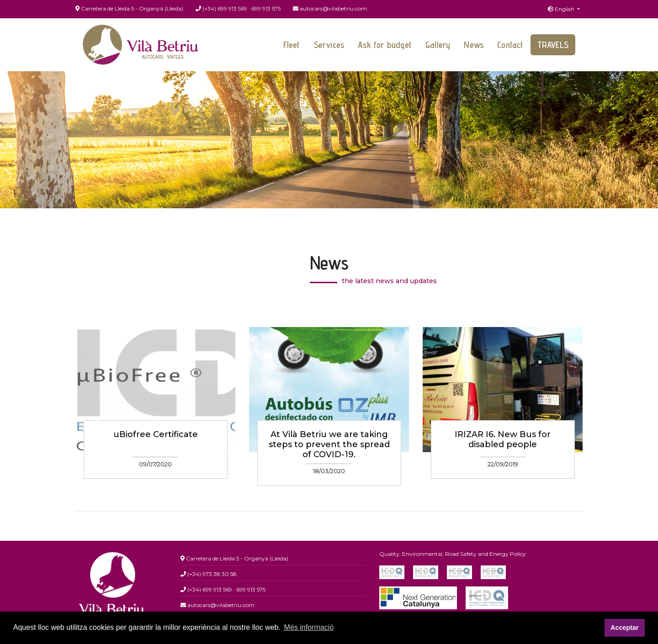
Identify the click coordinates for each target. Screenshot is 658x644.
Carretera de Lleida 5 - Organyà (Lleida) (129, 8)
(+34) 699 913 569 (221, 8)
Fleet (292, 45)
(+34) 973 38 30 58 (209, 574)
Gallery (438, 45)
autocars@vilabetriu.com (330, 8)
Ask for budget (385, 45)
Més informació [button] (309, 627)
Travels (553, 45)
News (474, 45)
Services (329, 45)
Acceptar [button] (625, 628)
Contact (510, 45)
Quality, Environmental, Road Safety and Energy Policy (453, 554)
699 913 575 (266, 8)
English (562, 9)
